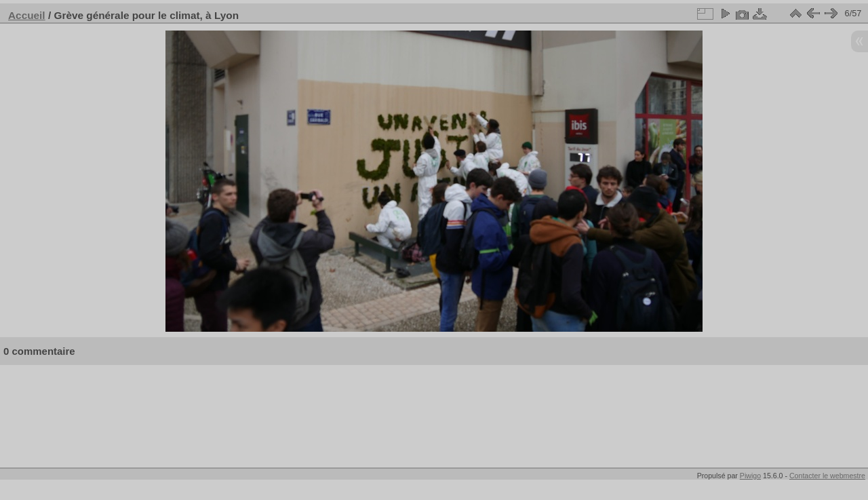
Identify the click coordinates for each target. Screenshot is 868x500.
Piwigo (750, 476)
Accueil (27, 15)
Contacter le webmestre (827, 476)
